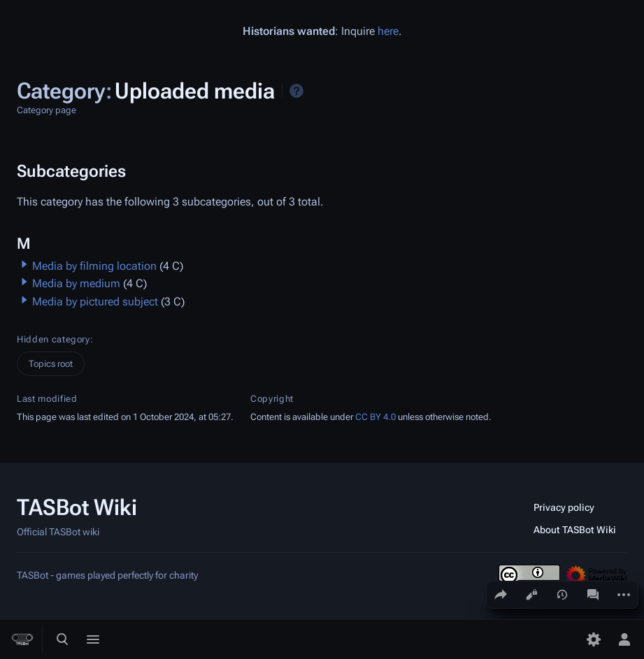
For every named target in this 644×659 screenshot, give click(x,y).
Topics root (51, 364)
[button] (24, 264)
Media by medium (76, 283)
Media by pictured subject (95, 302)
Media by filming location (94, 266)
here (388, 31)
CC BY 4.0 (375, 417)
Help (296, 91)
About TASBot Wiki (575, 530)
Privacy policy (564, 507)
